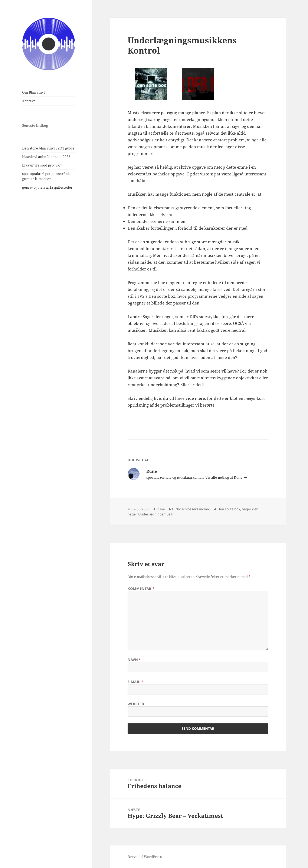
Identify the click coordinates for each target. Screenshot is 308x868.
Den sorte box (229, 509)
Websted (136, 704)
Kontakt (29, 101)
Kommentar (141, 589)
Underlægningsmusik (156, 514)
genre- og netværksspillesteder (47, 187)
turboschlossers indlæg (191, 509)
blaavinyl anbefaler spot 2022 (46, 157)
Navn (134, 660)
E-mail (135, 682)
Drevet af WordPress (145, 857)
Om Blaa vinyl (33, 92)
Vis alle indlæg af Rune (224, 477)
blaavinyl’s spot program (42, 165)
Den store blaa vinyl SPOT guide (48, 148)
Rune (161, 509)
